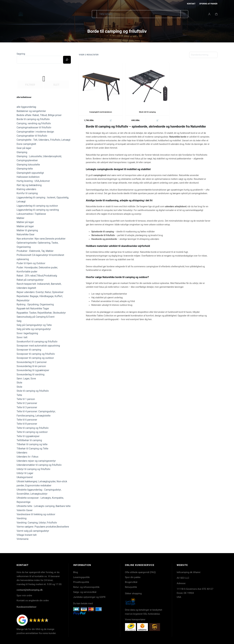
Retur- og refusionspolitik (86, 587)
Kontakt (191, 4)
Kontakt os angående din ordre (33, 600)
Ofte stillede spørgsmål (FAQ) (140, 572)
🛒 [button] (110, 121)
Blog (76, 572)
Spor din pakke (133, 577)
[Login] (209, 14)
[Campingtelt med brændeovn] (101, 84)
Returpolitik (131, 587)
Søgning (21, 54)
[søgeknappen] (184, 14)
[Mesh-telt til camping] (147, 84)
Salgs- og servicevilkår (85, 592)
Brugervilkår (131, 582)
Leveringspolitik (81, 577)
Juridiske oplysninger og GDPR (89, 597)
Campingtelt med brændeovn (101, 112)
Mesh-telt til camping (147, 112)
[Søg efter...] (94, 14)
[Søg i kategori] (139, 14)
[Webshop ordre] (203, 55)
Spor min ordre (24, 596)
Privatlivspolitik (81, 582)
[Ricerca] (67, 60)
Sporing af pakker (208, 4)
